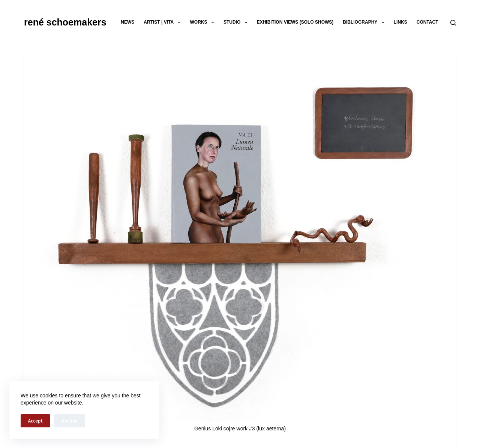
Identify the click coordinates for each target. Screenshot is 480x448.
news (127, 22)
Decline (70, 421)
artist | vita (163, 22)
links (400, 22)
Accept (35, 421)
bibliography (365, 22)
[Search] (453, 23)
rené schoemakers (65, 22)
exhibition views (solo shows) (295, 22)
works (204, 22)
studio (237, 22)
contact (427, 22)
